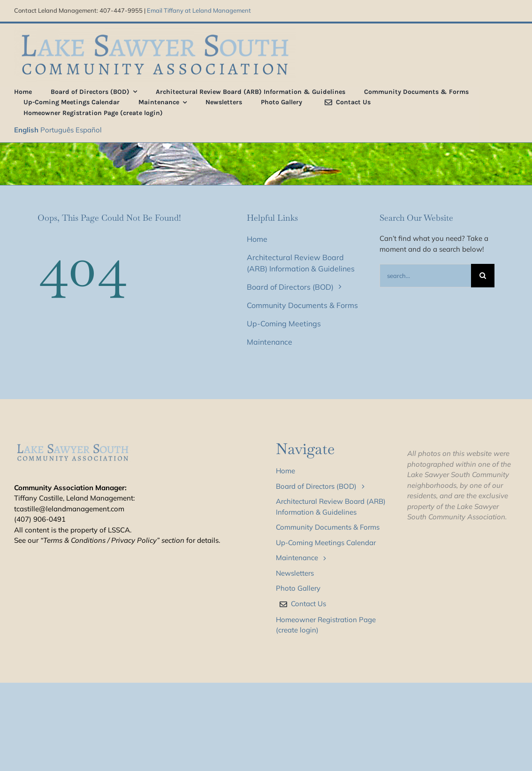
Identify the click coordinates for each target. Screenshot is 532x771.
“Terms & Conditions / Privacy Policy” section (112, 540)
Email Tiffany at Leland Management (199, 10)
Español (89, 130)
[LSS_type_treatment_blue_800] (155, 32)
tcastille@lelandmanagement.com (69, 509)
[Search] (483, 276)
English (26, 130)
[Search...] (425, 276)
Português (57, 130)
